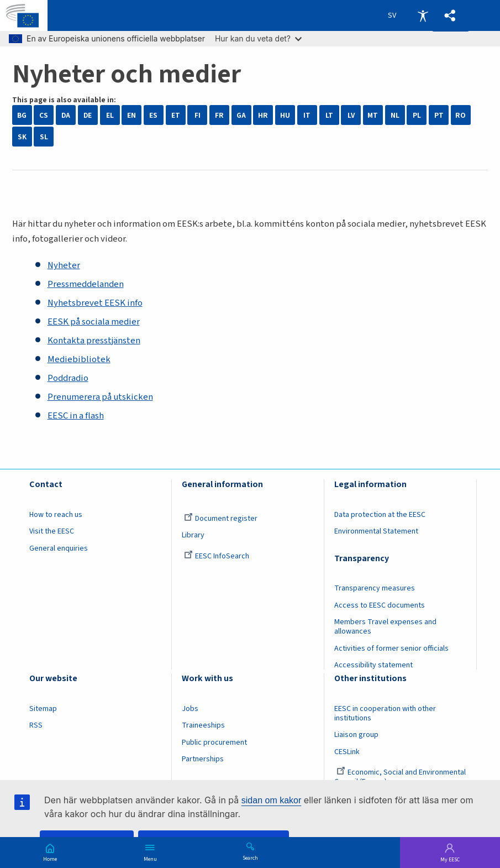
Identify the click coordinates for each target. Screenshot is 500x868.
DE (88, 115)
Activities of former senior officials (391, 649)
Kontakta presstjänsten (94, 341)
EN (131, 115)
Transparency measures (375, 588)
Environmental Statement (376, 531)
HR (263, 115)
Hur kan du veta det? (258, 38)
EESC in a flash (76, 416)
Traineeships (203, 725)
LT (329, 115)
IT (307, 115)
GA (241, 115)
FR (219, 115)
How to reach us (56, 515)
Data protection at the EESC (380, 515)
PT (439, 115)
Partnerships (203, 759)
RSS (36, 725)
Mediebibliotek (79, 359)
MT (373, 115)
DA (66, 115)
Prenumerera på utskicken (100, 397)
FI (198, 115)
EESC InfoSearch (217, 556)
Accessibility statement (373, 665)
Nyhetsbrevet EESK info (95, 303)
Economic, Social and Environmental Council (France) (400, 777)
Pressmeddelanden (86, 284)
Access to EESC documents (380, 605)
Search (250, 857)
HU (285, 115)
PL (417, 115)
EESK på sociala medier (94, 322)
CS (44, 115)
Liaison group (356, 735)
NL (395, 115)
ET (176, 115)
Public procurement (214, 742)
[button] (451, 16)
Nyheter (64, 265)
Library (193, 535)
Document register (221, 519)
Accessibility (423, 15)
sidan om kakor (272, 800)
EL (110, 115)
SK (22, 137)
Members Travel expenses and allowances (385, 627)
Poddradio (68, 378)
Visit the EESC (52, 531)
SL (44, 137)
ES (153, 115)
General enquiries (59, 548)
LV (351, 115)
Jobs (190, 709)
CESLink (347, 752)
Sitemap (43, 709)
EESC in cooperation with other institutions (385, 713)
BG (22, 115)
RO (460, 115)
